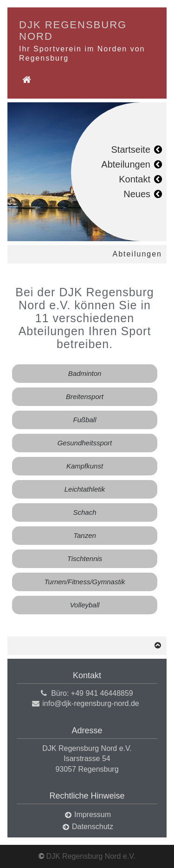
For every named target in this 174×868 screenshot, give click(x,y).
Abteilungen (126, 164)
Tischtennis (85, 559)
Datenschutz (93, 827)
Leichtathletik (85, 489)
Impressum (93, 815)
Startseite (131, 150)
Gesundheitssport (85, 443)
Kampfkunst (85, 466)
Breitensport (85, 397)
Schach (84, 512)
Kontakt (135, 179)
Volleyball (85, 605)
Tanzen (85, 535)
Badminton (85, 373)
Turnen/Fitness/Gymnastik (85, 582)
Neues (137, 194)
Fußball (84, 420)
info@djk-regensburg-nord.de (90, 703)
